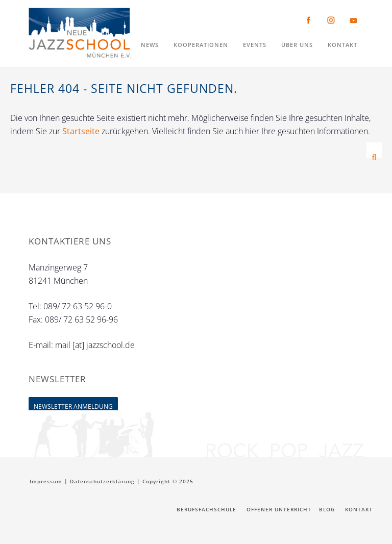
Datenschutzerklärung (102, 481)
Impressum (46, 481)
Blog (327, 509)
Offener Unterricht (279, 509)
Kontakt (359, 509)
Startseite (81, 131)
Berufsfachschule (206, 509)
